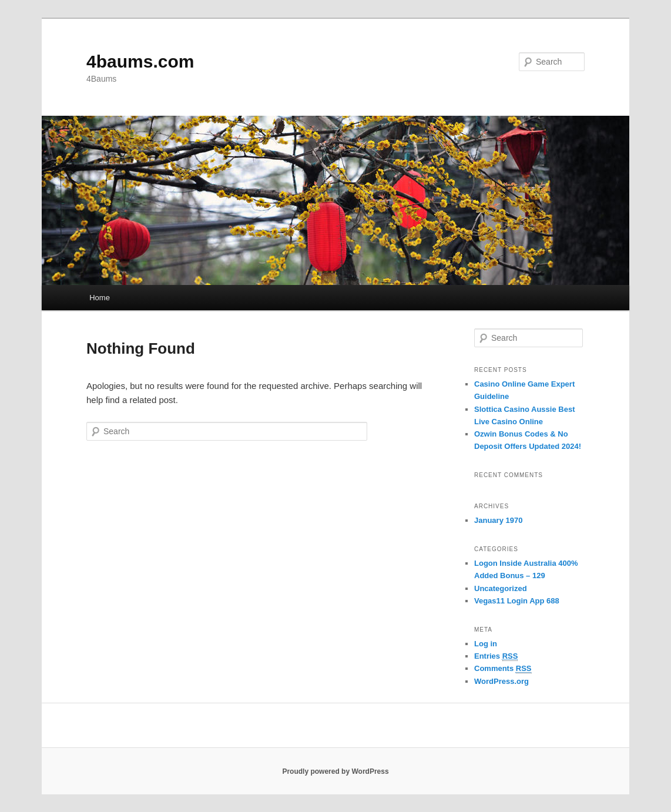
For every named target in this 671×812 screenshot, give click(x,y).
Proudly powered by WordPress (335, 771)
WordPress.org (501, 681)
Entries (496, 656)
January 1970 (498, 520)
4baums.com (140, 61)
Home (100, 298)
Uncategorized (501, 588)
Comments (503, 669)
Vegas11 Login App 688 (517, 601)
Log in (486, 644)
